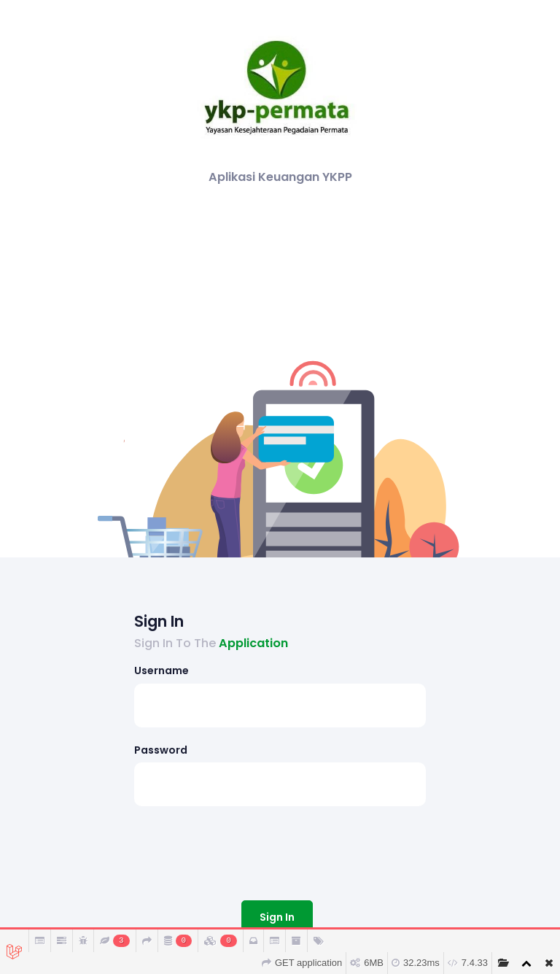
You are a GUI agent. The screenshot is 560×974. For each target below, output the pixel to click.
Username (162, 670)
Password (161, 750)
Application (253, 643)
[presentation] (245, 850)
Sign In (277, 917)
